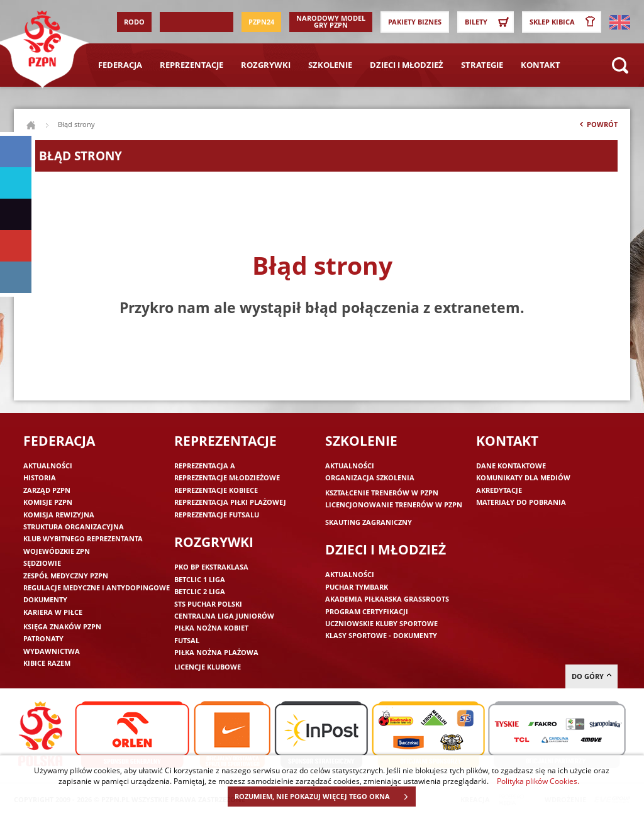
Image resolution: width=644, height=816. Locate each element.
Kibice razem (47, 663)
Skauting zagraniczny (369, 522)
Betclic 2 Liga (200, 591)
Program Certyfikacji (367, 611)
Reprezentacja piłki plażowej (230, 502)
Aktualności (48, 466)
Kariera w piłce (53, 612)
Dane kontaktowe (511, 466)
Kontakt (541, 65)
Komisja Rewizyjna (59, 515)
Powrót (597, 127)
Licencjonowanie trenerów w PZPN (394, 504)
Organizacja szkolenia (370, 477)
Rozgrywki (266, 65)
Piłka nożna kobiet (211, 628)
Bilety (489, 22)
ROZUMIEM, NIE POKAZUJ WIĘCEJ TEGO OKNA (325, 797)
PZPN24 (261, 22)
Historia (40, 477)
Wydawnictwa (52, 651)
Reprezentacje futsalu (217, 515)
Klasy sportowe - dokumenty (381, 635)
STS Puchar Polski (208, 604)
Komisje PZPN (48, 502)
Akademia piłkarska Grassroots (387, 599)
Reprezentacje (192, 65)
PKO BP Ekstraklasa (211, 567)
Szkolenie (330, 65)
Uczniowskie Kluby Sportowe (381, 623)
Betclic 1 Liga (200, 579)
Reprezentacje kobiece (216, 490)
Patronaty (43, 638)
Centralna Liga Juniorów (224, 616)
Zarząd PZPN (47, 490)
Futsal (187, 640)
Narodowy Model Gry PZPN (331, 21)
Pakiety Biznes (415, 22)
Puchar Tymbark (357, 587)
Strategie (482, 65)
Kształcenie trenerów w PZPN (382, 493)
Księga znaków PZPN (62, 626)
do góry (591, 676)
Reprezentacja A (205, 466)
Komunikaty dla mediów (523, 477)
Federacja (120, 65)
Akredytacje (499, 490)
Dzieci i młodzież (407, 65)
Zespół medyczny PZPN (66, 576)
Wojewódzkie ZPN (57, 551)
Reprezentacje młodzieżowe (227, 477)
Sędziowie (42, 563)
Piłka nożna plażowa (216, 652)
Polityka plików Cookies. (538, 781)
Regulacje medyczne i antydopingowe (97, 587)
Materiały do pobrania (521, 502)
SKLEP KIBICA (565, 22)
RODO (134, 22)
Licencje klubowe (208, 667)
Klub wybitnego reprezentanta (83, 538)
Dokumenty (45, 599)
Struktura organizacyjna (74, 527)
